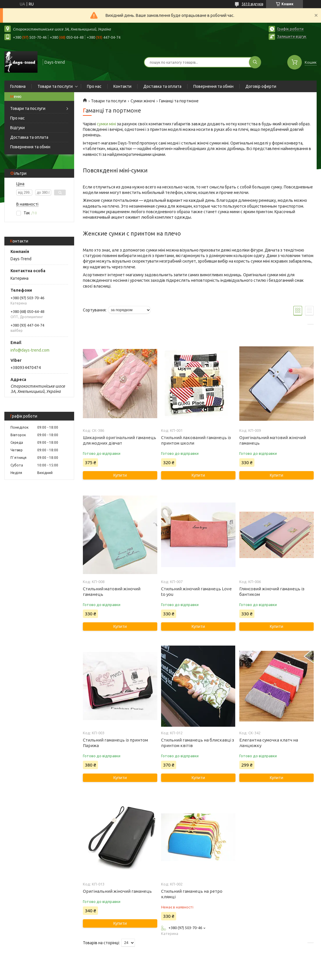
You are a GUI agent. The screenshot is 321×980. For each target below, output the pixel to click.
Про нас (94, 86)
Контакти (122, 86)
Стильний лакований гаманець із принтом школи (196, 440)
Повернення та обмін (213, 86)
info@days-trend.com (30, 350)
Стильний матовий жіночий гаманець (112, 591)
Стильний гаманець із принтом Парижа (115, 743)
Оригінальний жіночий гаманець (117, 891)
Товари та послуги (55, 86)
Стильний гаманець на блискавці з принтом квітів (198, 743)
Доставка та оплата (162, 86)
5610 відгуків (252, 4)
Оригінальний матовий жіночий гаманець (273, 440)
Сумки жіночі (143, 101)
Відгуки (17, 128)
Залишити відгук (292, 36)
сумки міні (106, 124)
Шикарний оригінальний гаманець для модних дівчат (120, 440)
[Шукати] (255, 62)
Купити (120, 475)
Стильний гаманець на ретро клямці (192, 894)
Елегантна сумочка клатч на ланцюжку (269, 743)
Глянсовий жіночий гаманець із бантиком (272, 591)
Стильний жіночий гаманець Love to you (196, 591)
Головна (18, 86)
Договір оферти (261, 86)
